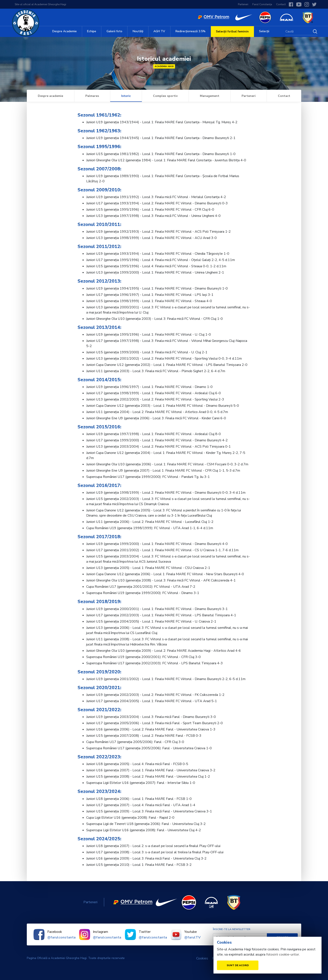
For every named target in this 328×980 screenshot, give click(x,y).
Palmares (92, 96)
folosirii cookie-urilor (283, 954)
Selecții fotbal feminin (232, 31)
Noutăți (138, 31)
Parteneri (243, 4)
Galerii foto (114, 31)
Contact (281, 4)
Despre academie (50, 96)
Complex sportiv (165, 96)
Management (210, 96)
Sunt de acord (238, 965)
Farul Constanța (262, 4)
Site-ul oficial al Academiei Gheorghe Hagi (40, 4)
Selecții (264, 31)
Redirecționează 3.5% (190, 31)
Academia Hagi (164, 66)
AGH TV (159, 31)
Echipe (92, 31)
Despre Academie (64, 31)
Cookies (202, 958)
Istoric (126, 96)
